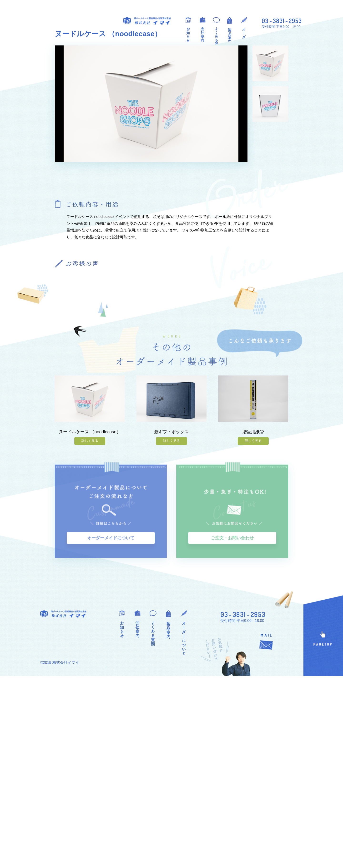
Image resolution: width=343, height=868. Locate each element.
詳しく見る (90, 639)
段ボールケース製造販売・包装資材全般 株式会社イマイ (147, 21)
